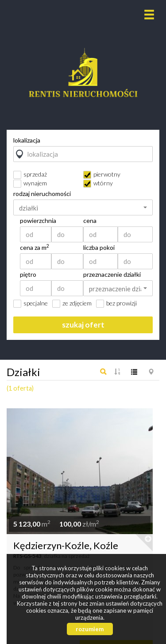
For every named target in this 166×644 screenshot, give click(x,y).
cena (90, 221)
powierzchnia (38, 221)
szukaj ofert (83, 325)
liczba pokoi (99, 248)
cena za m (35, 248)
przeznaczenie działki (112, 275)
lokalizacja (27, 140)
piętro (28, 275)
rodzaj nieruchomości (42, 194)
